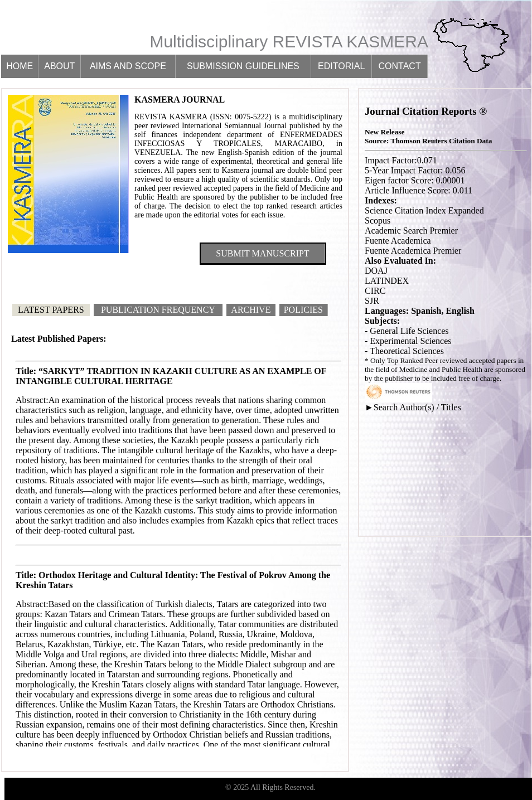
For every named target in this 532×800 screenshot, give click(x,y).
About (59, 66)
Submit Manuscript (262, 253)
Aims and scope (128, 66)
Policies (303, 310)
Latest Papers (51, 310)
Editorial (341, 66)
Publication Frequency (158, 310)
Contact (400, 66)
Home (20, 66)
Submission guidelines (243, 66)
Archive (251, 310)
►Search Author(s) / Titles (413, 407)
